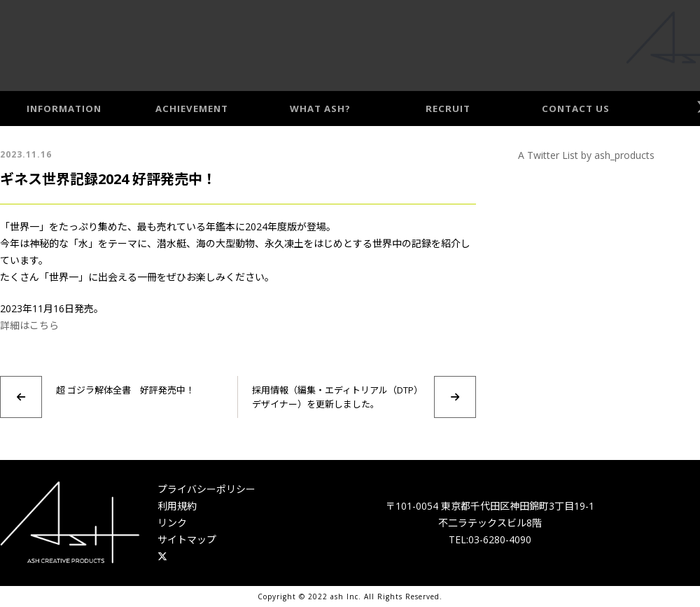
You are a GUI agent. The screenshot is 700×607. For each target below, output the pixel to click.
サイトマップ (187, 539)
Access (677, 43)
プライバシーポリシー (206, 489)
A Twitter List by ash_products (586, 155)
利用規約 (177, 506)
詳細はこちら (29, 325)
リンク (172, 523)
